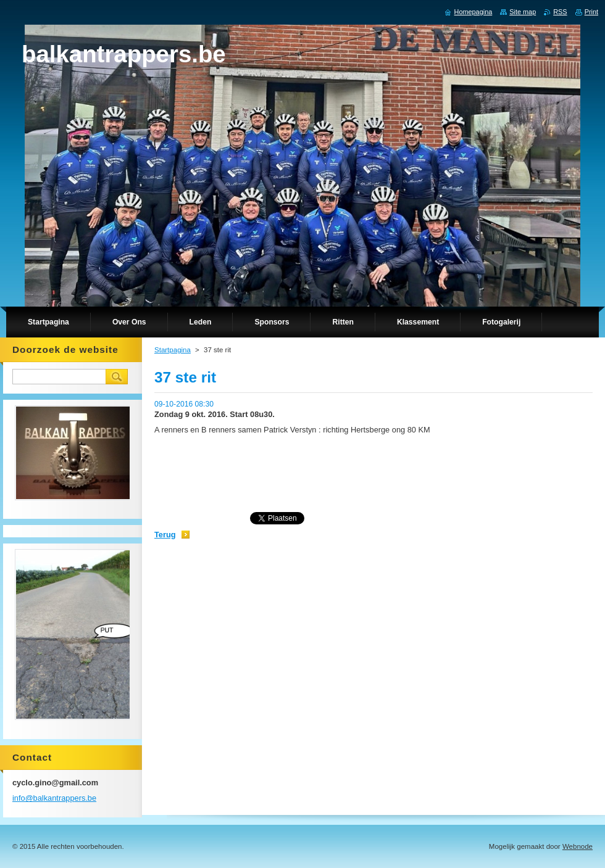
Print (591, 12)
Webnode (578, 846)
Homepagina (474, 12)
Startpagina (173, 350)
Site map (523, 12)
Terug (165, 535)
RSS (560, 12)
